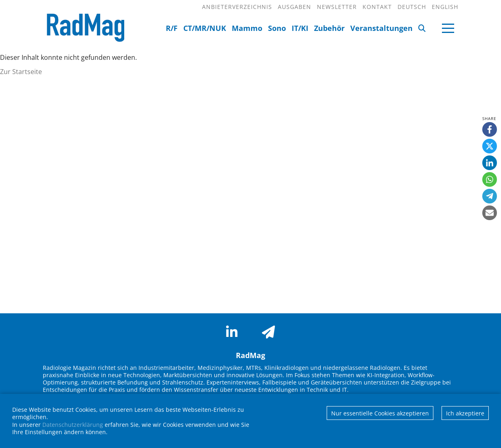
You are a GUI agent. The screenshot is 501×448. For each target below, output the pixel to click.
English (445, 7)
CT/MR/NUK (205, 28)
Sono (277, 28)
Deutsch (412, 7)
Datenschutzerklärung (73, 425)
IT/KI (300, 28)
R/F (172, 28)
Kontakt (377, 7)
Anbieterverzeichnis (237, 7)
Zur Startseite (21, 72)
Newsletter (337, 7)
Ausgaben (294, 7)
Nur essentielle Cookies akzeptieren (380, 413)
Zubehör (329, 28)
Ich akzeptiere (465, 413)
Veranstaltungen (381, 28)
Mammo (247, 28)
